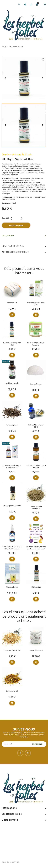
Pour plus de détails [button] (24, 246)
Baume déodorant (36, 650)
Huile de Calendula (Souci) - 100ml (36, 466)
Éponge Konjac (36, 384)
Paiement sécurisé (15, 826)
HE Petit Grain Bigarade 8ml (12, 344)
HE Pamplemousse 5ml (12, 506)
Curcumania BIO (12, 691)
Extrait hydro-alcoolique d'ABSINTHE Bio (12, 466)
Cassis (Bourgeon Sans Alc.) (36, 304)
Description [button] (24, 236)
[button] (31, 5)
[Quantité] (16, 218)
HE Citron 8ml (36, 587)
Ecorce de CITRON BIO (12, 650)
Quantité (5, 218)
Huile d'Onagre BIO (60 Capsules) (36, 344)
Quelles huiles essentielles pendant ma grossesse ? (36, 548)
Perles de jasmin (12, 425)
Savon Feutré (12, 303)
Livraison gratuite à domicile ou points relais (25, 836)
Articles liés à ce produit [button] (24, 252)
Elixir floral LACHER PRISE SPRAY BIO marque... (12, 548)
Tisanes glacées (12, 587)
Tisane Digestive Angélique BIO (36, 508)
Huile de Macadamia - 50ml (36, 426)
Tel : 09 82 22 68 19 (14, 854)
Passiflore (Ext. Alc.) (12, 383)
